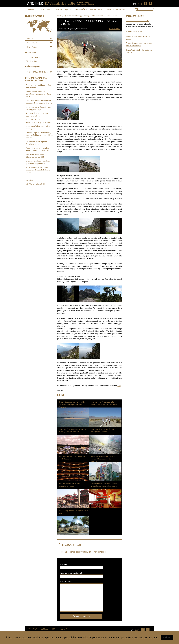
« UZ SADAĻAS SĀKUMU (36, 184)
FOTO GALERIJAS (120, 10)
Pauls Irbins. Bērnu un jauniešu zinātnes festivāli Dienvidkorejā (38, 149)
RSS (54, 629)
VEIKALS (108, 10)
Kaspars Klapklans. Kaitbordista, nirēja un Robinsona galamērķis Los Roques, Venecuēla (73, 405)
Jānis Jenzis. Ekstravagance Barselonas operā (36, 143)
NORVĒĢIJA (32, 43)
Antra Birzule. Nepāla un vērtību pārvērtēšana (38, 87)
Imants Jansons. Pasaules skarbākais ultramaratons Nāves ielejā (38, 94)
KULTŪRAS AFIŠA (46, 10)
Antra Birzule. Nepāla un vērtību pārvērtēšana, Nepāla (70, 485)
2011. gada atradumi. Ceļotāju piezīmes (37, 73)
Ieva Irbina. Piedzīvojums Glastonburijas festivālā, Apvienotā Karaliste (73, 431)
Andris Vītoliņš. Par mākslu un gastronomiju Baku (37, 115)
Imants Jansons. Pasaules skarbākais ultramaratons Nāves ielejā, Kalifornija (104, 403)
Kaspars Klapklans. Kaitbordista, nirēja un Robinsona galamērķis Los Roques (40, 135)
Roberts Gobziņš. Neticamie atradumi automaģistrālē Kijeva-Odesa (38, 170)
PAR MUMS (33, 629)
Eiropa (30, 39)
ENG (140, 4)
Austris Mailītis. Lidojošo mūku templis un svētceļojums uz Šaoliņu (39, 121)
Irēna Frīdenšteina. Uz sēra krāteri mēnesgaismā (39, 128)
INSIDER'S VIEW (96, 10)
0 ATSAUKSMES (115, 29)
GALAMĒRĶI (32, 10)
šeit (119, 386)
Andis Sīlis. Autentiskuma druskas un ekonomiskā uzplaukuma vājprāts (40, 102)
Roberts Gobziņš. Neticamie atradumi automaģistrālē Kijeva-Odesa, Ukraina (104, 485)
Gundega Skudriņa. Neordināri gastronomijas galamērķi (38, 162)
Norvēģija (32, 47)
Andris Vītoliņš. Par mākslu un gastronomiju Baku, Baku (73, 512)
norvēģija (79, 16)
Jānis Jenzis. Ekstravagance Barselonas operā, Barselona (72, 458)
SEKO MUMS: (64, 629)
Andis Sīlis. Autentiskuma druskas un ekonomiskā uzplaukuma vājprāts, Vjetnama (103, 459)
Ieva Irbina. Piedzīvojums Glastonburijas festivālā (36, 156)
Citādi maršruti (31, 61)
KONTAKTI (45, 629)
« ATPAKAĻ (30, 180)
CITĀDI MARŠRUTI (81, 10)
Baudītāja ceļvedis (33, 58)
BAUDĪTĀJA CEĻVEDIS (63, 10)
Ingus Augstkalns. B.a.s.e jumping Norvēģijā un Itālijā (39, 108)
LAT (135, 4)
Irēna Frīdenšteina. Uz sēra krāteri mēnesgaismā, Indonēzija (102, 431)
